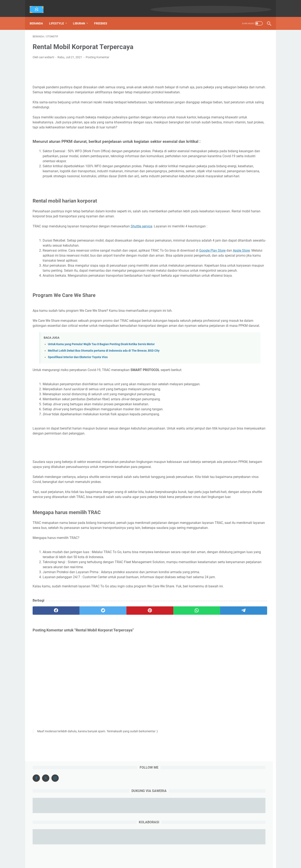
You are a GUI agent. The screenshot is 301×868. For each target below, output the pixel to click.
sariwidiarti (156, 862)
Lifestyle (59, 16)
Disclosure (167, 853)
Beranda (39, 16)
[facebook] (48, 702)
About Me (149, 853)
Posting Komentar (98, 53)
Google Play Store (75, 287)
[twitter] (80, 702)
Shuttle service (141, 253)
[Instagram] (228, 43)
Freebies (104, 16)
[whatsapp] (143, 702)
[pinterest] (112, 702)
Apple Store (104, 287)
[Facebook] (209, 43)
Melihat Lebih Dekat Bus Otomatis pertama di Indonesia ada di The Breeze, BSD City (104, 407)
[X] (219, 43)
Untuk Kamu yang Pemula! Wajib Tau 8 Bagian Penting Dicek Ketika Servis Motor (101, 401)
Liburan (82, 16)
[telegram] (175, 702)
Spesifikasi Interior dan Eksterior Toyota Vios (78, 414)
